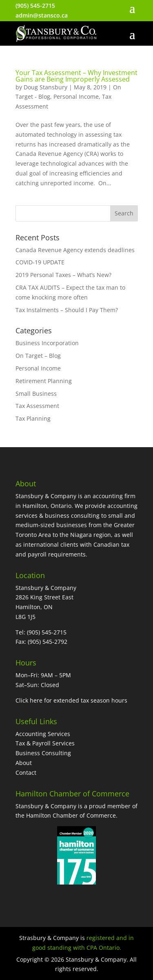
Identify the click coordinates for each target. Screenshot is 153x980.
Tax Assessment (37, 406)
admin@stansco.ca (42, 15)
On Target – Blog (38, 356)
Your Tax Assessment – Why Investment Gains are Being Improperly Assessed (76, 76)
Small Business (36, 394)
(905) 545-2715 (35, 6)
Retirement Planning (44, 381)
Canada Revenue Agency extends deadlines (75, 250)
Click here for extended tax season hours (71, 700)
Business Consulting (43, 753)
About (24, 763)
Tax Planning (33, 418)
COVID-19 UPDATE (40, 262)
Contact (26, 773)
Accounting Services (43, 734)
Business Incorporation (47, 343)
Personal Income (76, 96)
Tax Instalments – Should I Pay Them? (67, 310)
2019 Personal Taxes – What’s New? (63, 275)
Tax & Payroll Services (45, 743)
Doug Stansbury (45, 87)
